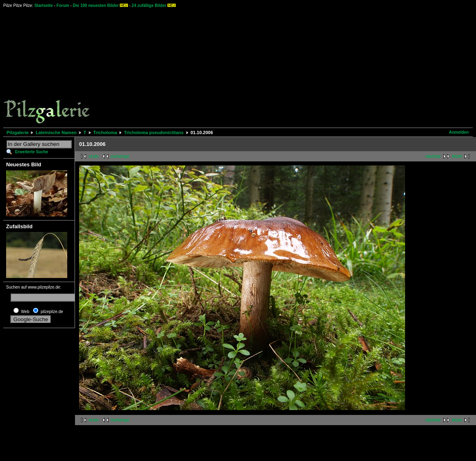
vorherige (120, 156)
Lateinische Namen (56, 132)
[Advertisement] (263, 67)
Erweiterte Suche (32, 152)
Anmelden (459, 132)
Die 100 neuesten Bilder (96, 6)
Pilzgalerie (18, 132)
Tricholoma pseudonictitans (154, 132)
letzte (457, 156)
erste (94, 156)
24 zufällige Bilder (149, 6)
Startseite (44, 6)
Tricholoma (105, 132)
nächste (433, 156)
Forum (63, 6)
